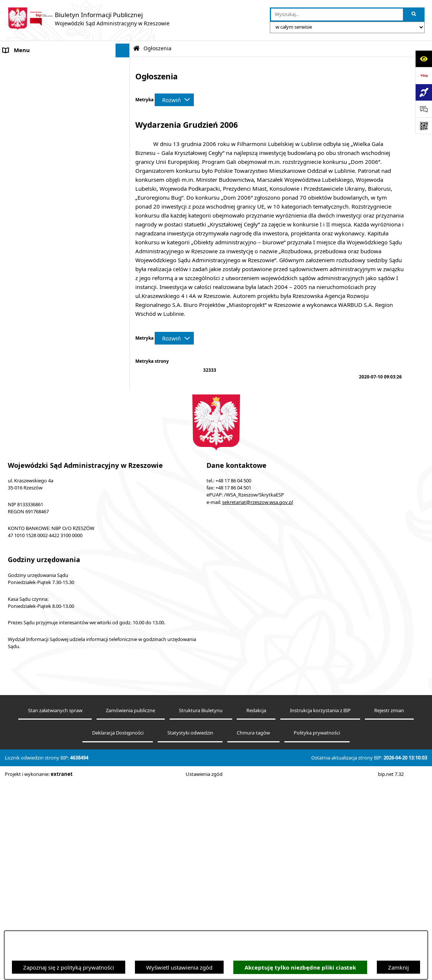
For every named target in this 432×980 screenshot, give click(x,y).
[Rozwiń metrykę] (174, 100)
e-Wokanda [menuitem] (18, 134)
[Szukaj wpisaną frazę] (414, 15)
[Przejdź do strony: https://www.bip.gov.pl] (424, 75)
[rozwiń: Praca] (124, 519)
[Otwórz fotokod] (424, 126)
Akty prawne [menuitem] (19, 78)
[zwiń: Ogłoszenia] (124, 227)
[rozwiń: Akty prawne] (124, 78)
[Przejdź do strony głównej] (89, 19)
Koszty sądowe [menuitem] (22, 92)
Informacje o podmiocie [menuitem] (34, 64)
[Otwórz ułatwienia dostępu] (424, 59)
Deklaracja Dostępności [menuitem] (33, 176)
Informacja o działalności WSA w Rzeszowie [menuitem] (59, 714)
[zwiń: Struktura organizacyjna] (124, 533)
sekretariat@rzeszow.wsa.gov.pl (258, 837)
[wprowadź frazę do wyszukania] (337, 15)
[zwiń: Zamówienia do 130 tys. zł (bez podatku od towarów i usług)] (124, 264)
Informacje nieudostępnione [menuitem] (39, 162)
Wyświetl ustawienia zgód (179, 967)
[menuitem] (65, 245)
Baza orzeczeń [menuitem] (21, 148)
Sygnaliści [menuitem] (16, 672)
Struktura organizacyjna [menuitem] (34, 533)
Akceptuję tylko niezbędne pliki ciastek (300, 968)
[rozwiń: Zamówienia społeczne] (124, 398)
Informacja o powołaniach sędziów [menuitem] (48, 212)
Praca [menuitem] (10, 519)
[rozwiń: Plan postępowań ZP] (124, 417)
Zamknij (398, 967)
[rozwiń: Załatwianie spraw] (124, 616)
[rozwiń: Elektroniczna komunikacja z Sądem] (124, 120)
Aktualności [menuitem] (18, 106)
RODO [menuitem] (11, 658)
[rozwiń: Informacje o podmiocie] (124, 65)
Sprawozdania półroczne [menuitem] (34, 630)
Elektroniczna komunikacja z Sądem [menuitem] (49, 120)
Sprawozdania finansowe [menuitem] (35, 686)
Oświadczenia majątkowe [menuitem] (36, 700)
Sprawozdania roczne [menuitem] (30, 644)
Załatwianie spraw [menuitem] (26, 616)
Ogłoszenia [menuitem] (17, 226)
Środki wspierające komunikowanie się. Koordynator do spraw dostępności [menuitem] (53, 194)
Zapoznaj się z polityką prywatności (69, 967)
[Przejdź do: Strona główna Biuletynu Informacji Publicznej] (136, 49)
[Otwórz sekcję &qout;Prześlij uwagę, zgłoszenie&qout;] (424, 109)
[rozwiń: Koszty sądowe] (124, 93)
